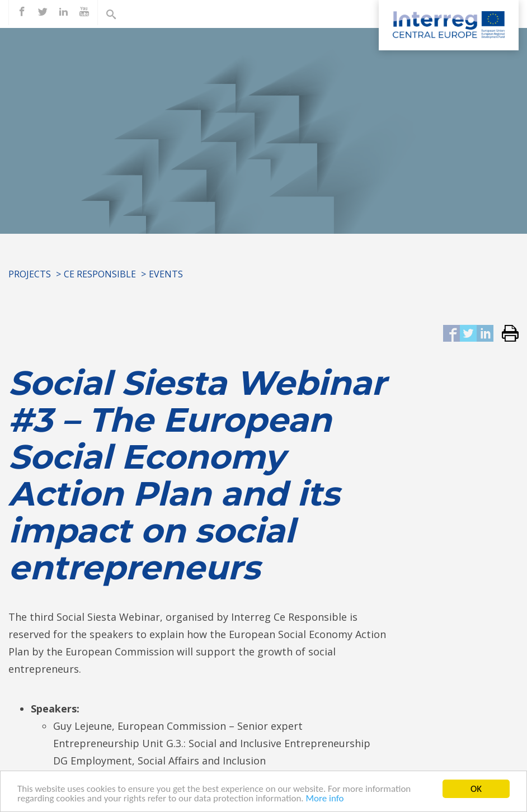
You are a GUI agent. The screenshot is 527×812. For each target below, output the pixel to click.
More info (325, 798)
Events (166, 274)
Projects (30, 274)
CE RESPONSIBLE (100, 274)
